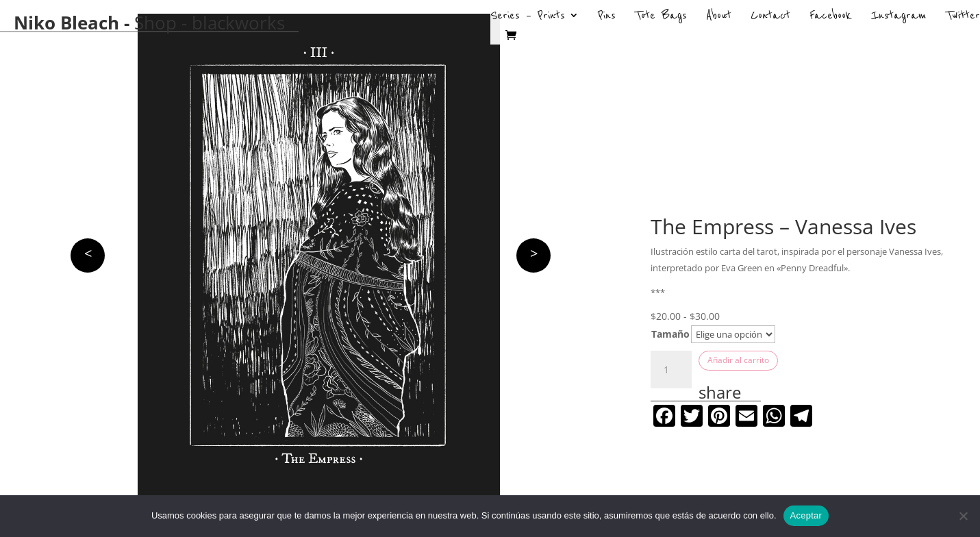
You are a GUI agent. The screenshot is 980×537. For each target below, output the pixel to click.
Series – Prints (528, 17)
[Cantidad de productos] (671, 370)
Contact (770, 17)
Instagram (899, 17)
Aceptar (806, 515)
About (719, 17)
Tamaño (670, 334)
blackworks (238, 23)
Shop (155, 23)
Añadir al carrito (738, 360)
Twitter (963, 17)
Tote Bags (661, 17)
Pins (607, 17)
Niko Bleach (66, 23)
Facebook (831, 17)
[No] (963, 516)
